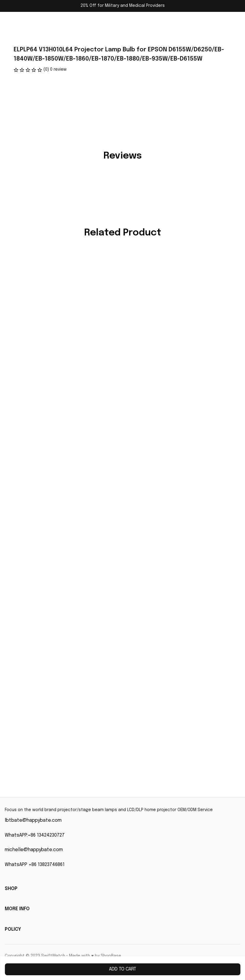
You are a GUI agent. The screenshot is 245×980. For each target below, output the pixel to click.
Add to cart (123, 969)
